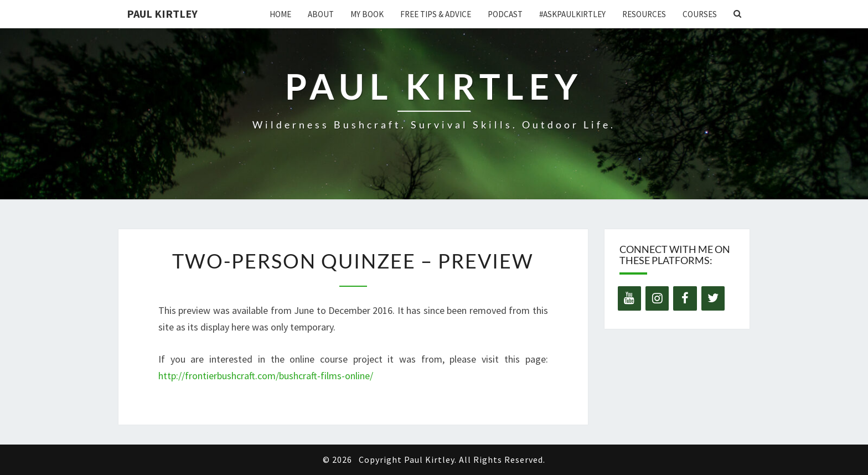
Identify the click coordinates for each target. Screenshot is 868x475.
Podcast (505, 14)
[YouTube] (629, 298)
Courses (700, 14)
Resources (644, 14)
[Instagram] (657, 298)
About (321, 14)
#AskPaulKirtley (572, 14)
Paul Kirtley (162, 14)
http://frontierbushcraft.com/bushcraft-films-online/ (266, 376)
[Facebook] (685, 298)
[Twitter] (713, 298)
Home (280, 14)
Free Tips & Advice (436, 14)
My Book (367, 14)
